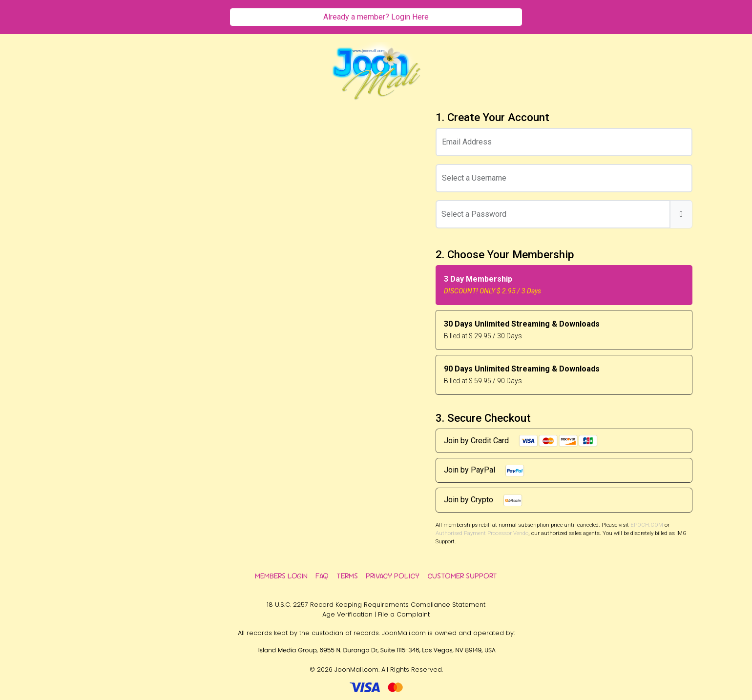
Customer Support (462, 576)
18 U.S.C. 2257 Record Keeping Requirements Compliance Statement (376, 605)
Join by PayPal (484, 471)
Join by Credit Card (521, 441)
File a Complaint (404, 614)
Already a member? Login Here (376, 17)
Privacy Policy (393, 576)
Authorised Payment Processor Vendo (482, 533)
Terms (347, 576)
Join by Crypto (483, 500)
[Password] (553, 214)
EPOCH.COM (647, 525)
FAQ (322, 576)
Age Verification (347, 614)
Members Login (281, 576)
